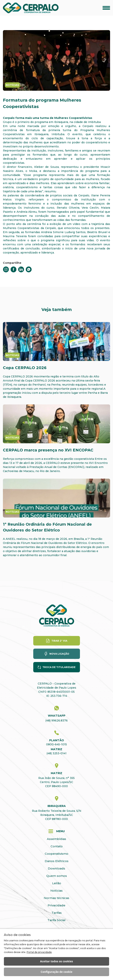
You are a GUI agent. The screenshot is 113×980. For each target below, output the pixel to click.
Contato (57, 846)
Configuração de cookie (56, 972)
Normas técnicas (56, 898)
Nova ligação (59, 654)
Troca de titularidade (59, 667)
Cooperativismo (56, 854)
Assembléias (56, 839)
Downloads (56, 868)
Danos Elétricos (57, 861)
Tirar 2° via (59, 641)
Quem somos (57, 876)
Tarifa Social (56, 920)
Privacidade (56, 905)
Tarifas (57, 913)
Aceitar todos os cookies (56, 961)
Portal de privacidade (39, 952)
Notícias (56, 891)
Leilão (57, 883)
